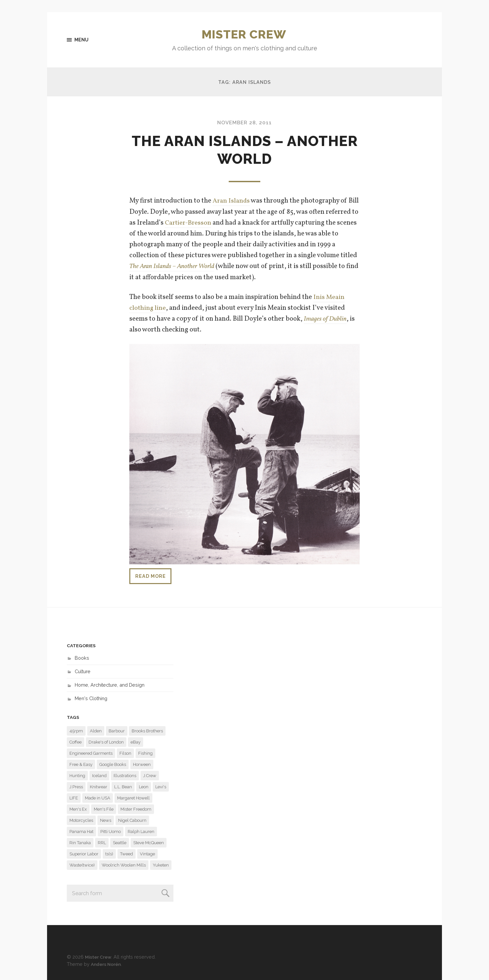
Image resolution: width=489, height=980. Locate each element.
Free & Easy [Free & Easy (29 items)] (81, 765)
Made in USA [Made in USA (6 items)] (98, 798)
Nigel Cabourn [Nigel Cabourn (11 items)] (132, 821)
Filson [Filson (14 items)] (125, 754)
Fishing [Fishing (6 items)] (145, 754)
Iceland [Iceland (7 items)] (99, 776)
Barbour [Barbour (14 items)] (117, 731)
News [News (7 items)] (106, 821)
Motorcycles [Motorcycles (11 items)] (81, 821)
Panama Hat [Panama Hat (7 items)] (81, 832)
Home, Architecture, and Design (110, 685)
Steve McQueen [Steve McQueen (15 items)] (149, 843)
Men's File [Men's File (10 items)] (104, 809)
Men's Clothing (91, 699)
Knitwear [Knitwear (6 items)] (99, 787)
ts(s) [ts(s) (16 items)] (109, 854)
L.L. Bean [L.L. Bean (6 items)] (123, 787)
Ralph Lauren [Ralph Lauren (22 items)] (141, 832)
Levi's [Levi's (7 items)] (161, 787)
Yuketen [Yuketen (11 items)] (161, 865)
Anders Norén (107, 964)
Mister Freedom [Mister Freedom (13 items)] (136, 809)
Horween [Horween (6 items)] (142, 765)
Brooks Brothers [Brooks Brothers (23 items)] (147, 731)
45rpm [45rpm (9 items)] (76, 731)
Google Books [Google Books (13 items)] (113, 765)
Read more (151, 576)
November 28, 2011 (245, 123)
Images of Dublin (326, 319)
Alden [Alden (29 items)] (96, 731)
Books (82, 658)
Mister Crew (245, 35)
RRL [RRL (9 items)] (102, 843)
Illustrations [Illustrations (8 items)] (125, 776)
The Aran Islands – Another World (245, 150)
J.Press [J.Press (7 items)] (76, 787)
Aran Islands (232, 201)
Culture (83, 672)
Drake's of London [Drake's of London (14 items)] (106, 742)
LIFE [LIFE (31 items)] (74, 798)
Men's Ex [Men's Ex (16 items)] (78, 809)
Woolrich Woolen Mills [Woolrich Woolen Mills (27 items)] (124, 865)
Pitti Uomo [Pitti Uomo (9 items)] (111, 832)
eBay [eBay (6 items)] (136, 742)
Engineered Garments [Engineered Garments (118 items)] (91, 754)
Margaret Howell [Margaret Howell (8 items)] (133, 798)
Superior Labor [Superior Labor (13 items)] (84, 854)
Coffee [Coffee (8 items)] (76, 742)
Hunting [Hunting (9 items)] (77, 776)
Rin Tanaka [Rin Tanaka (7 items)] (80, 843)
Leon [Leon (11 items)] (144, 787)
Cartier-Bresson (189, 223)
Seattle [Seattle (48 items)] (120, 843)
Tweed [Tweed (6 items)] (127, 854)
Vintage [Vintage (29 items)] (147, 854)
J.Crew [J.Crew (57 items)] (150, 776)
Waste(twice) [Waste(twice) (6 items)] (82, 865)
